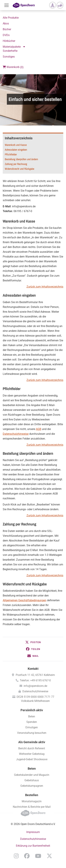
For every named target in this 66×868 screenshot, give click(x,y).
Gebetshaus (32, 780)
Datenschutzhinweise (16, 434)
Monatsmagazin (32, 801)
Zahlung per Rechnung (16, 164)
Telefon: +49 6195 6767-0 (35, 680)
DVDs (6, 35)
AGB (39, 429)
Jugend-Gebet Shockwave (32, 759)
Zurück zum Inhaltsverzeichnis (45, 287)
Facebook (27, 856)
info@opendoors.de (35, 686)
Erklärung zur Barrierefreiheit (33, 846)
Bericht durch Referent (32, 748)
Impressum (33, 832)
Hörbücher (9, 41)
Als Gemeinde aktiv (32, 742)
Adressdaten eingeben (16, 150)
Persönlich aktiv (32, 710)
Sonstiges (9, 57)
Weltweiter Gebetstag (32, 754)
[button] (33, 642)
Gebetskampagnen (32, 786)
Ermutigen (32, 727)
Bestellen (32, 795)
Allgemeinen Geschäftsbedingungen (25, 600)
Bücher (7, 29)
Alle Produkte (11, 18)
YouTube (38, 856)
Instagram (16, 856)
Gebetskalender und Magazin (32, 775)
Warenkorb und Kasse (16, 145)
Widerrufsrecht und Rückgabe (19, 169)
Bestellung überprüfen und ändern (21, 159)
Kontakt (33, 669)
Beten (32, 716)
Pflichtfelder (11, 154)
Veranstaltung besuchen (32, 733)
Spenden (32, 722)
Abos (6, 23)
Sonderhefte (10, 51)
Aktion (25, 47)
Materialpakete (12, 47)
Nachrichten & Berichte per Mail (32, 807)
